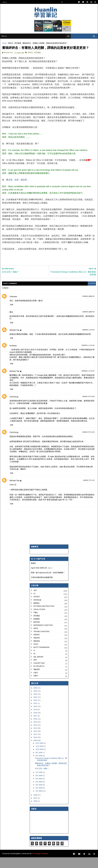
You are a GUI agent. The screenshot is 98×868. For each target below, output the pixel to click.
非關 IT (36, 687)
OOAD (36, 655)
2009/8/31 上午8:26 (88, 341)
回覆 (12, 316)
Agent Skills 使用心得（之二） (42, 579)
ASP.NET (37, 608)
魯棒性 (33, 574)
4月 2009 (39, 793)
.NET (35, 601)
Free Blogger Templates (41, 864)
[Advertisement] (50, 267)
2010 (36, 748)
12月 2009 (40, 754)
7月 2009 (39, 783)
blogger (90, 294)
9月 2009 (39, 763)
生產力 (36, 684)
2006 (36, 812)
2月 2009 (39, 799)
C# (34, 605)
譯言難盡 (18, 47)
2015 (36, 733)
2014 (36, 736)
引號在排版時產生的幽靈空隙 (42, 588)
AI (34, 661)
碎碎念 (11, 47)
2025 (36, 702)
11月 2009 (40, 757)
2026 (36, 699)
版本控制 (37, 633)
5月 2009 (39, 790)
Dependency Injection (43, 636)
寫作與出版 (37, 611)
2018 (36, 724)
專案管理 (37, 680)
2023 (36, 708)
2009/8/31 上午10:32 (87, 356)
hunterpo (14, 357)
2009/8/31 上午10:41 (87, 382)
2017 (36, 727)
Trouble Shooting (41, 643)
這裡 (11, 191)
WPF (35, 671)
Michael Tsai (15, 341)
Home (5, 47)
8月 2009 (39, 767)
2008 (36, 806)
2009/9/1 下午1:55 (88, 491)
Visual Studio (39, 620)
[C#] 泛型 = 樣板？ (42, 780)
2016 (36, 730)
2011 (36, 745)
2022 (36, 711)
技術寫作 (37, 646)
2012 (36, 742)
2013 (36, 739)
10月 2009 (40, 760)
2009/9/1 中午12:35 (88, 443)
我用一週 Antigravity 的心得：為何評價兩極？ (48, 584)
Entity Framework (42, 658)
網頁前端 (37, 652)
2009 (36, 751)
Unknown (14, 308)
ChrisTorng (15, 408)
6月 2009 (39, 786)
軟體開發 (37, 630)
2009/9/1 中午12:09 (88, 408)
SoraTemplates (16, 864)
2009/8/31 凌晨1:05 (88, 307)
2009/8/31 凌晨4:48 (88, 323)
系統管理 (37, 649)
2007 (36, 809)
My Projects (39, 677)
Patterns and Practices (44, 617)
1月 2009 (39, 802)
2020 (36, 717)
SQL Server (38, 668)
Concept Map (39, 674)
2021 (36, 714)
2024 (36, 705)
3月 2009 (39, 796)
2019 (36, 721)
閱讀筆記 (37, 614)
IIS (34, 665)
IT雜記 (36, 624)
